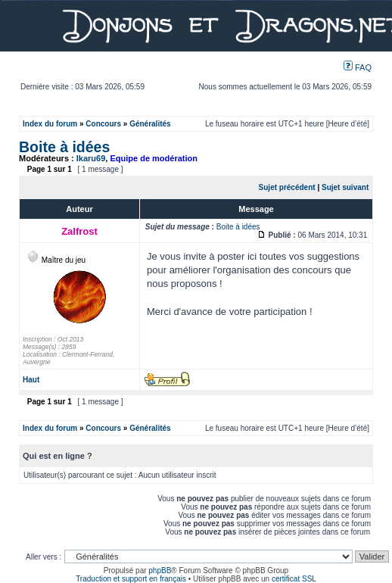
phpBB (160, 571)
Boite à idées (64, 147)
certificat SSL (294, 579)
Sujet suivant (345, 187)
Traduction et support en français (131, 579)
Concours (103, 124)
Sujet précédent (287, 187)
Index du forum (50, 124)
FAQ (358, 67)
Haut (31, 380)
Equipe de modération (154, 158)
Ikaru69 (91, 158)
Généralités (150, 124)
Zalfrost (79, 231)
